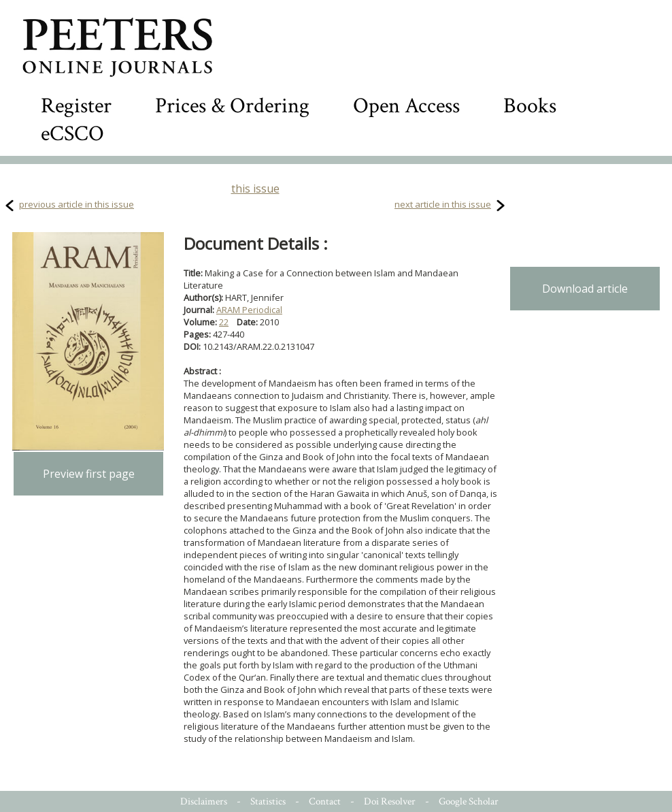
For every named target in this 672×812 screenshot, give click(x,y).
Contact (325, 801)
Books (530, 106)
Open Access (406, 106)
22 (224, 322)
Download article (585, 289)
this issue (255, 189)
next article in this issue (443, 204)
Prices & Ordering (232, 106)
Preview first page (89, 474)
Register (76, 106)
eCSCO (72, 134)
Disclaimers (204, 801)
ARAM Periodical (249, 310)
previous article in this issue (77, 204)
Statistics (268, 801)
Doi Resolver (390, 801)
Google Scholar (469, 801)
